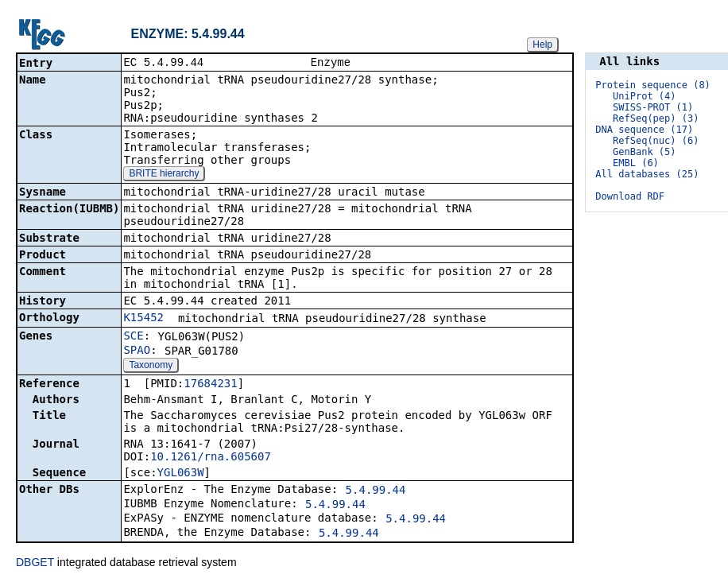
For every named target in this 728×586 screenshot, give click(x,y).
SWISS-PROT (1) (653, 107)
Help (542, 45)
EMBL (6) (636, 163)
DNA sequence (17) (644, 130)
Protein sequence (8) (653, 85)
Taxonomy (151, 367)
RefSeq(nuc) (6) (656, 141)
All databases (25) (647, 174)
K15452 (143, 319)
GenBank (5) (644, 152)
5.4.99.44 (376, 491)
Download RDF (630, 196)
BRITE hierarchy (164, 175)
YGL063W (181, 474)
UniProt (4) (644, 96)
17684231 (210, 385)
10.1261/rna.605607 (211, 458)
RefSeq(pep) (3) (656, 118)
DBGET (35, 564)
